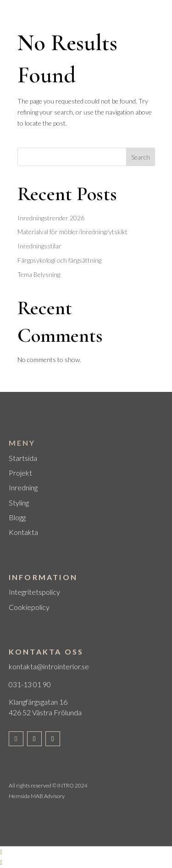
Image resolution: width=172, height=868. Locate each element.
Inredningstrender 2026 (51, 218)
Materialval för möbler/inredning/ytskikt (72, 232)
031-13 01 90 (30, 684)
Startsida (23, 458)
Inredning (23, 487)
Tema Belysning (39, 274)
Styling (19, 503)
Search (141, 157)
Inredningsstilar (39, 246)
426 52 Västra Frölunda (45, 712)
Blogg (17, 517)
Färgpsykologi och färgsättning (59, 260)
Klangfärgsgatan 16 (38, 702)
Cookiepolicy (29, 607)
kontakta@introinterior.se (49, 666)
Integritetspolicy (34, 592)
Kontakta (23, 532)
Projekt (20, 473)
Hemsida (19, 796)
